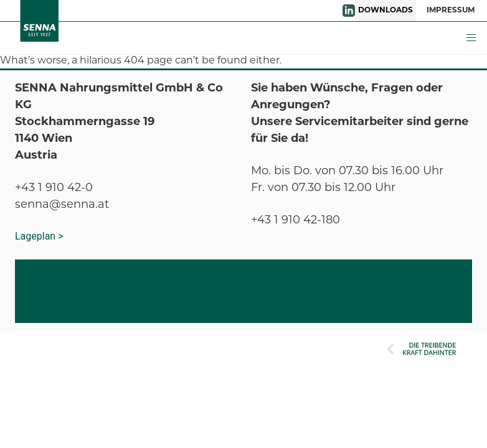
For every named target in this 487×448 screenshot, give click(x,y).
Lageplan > (39, 236)
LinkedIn (349, 11)
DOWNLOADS (385, 11)
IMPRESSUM (451, 11)
